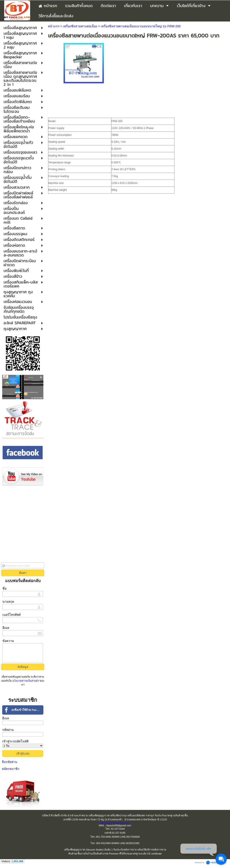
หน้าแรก (54, 26)
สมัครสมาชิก (11, 769)
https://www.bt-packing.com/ (115, 823)
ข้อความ (8, 641)
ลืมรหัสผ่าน (10, 762)
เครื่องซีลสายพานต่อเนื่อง (80, 26)
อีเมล (6, 628)
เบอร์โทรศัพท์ (12, 615)
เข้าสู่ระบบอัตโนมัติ (15, 741)
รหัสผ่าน (8, 730)
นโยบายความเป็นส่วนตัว (26, 681)
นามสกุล (8, 602)
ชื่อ (4, 588)
